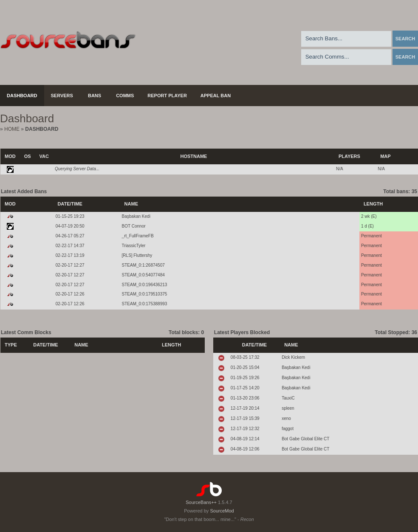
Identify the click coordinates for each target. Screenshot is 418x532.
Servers (62, 96)
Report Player (167, 96)
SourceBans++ (201, 502)
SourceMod (222, 511)
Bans (95, 96)
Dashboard (22, 96)
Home (12, 129)
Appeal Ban (216, 96)
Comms (125, 96)
